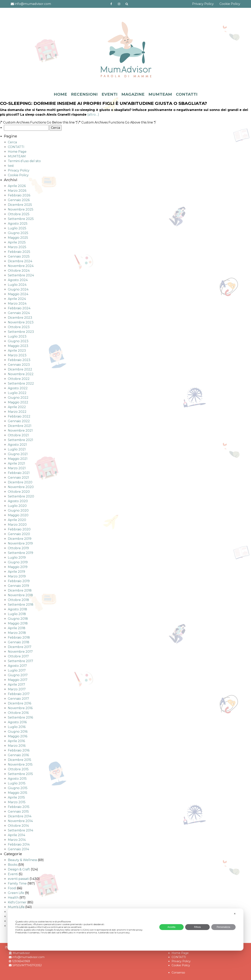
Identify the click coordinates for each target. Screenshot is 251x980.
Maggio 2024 (18, 294)
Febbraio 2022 (19, 416)
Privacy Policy (203, 4)
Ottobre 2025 (19, 214)
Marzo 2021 (17, 468)
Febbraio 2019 (19, 581)
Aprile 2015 (16, 797)
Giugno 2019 (18, 562)
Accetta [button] (171, 927)
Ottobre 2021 (18, 435)
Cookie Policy (230, 4)
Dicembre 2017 (20, 647)
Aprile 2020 (17, 520)
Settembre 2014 (20, 830)
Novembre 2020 (21, 487)
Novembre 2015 (20, 764)
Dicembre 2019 (20, 539)
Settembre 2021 (20, 440)
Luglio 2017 (17, 670)
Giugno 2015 (18, 788)
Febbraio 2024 (19, 308)
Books (13, 865)
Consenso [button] (178, 973)
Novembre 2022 (21, 374)
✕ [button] (235, 914)
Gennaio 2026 (19, 200)
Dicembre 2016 (20, 703)
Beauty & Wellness (22, 860)
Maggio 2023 (18, 346)
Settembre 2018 (21, 605)
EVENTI (110, 94)
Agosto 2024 (18, 280)
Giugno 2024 (18, 289)
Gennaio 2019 (18, 586)
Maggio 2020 (18, 515)
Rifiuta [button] (197, 927)
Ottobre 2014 (18, 826)
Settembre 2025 (21, 219)
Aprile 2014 (16, 835)
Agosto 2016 (17, 722)
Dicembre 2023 (20, 318)
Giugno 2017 (18, 675)
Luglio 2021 (17, 449)
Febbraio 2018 (19, 637)
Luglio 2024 (17, 285)
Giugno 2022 (18, 398)
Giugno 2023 (18, 341)
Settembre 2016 (20, 717)
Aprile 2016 (16, 741)
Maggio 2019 (18, 567)
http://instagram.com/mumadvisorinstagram (119, 4)
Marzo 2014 (17, 840)
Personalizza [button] (223, 927)
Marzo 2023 (17, 355)
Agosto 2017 (17, 666)
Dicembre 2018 (20, 590)
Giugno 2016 (18, 732)
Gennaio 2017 (18, 699)
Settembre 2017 (20, 661)
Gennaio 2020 (19, 534)
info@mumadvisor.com (31, 4)
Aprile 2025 (17, 242)
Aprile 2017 (16, 685)
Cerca (12, 142)
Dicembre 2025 (20, 205)
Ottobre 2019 (18, 548)
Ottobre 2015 (18, 769)
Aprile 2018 (17, 628)
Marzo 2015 (17, 802)
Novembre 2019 (20, 543)
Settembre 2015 (20, 774)
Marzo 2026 (17, 191)
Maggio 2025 (18, 238)
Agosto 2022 (18, 388)
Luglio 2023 (17, 336)
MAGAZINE (133, 94)
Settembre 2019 (20, 553)
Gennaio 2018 (19, 642)
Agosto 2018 (17, 609)
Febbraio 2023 (19, 360)
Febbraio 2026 (19, 195)
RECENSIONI (84, 94)
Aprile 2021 (16, 463)
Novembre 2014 (20, 821)
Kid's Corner (17, 902)
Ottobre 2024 (19, 271)
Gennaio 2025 (19, 256)
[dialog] (125, 930)
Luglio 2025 (17, 228)
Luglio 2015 (17, 783)
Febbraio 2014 (19, 844)
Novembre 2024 (21, 266)
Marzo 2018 (17, 633)
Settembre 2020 (21, 496)
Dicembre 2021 (20, 426)
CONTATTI (187, 94)
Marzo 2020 (17, 525)
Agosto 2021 (17, 445)
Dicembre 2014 (20, 816)
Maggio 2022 (18, 402)
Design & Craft (19, 869)
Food (12, 888)
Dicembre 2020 (20, 482)
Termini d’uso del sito (24, 161)
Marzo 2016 (17, 746)
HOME (60, 94)
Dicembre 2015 (20, 760)
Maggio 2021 (18, 459)
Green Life (16, 893)
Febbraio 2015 (19, 807)
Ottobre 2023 (19, 327)
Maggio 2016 (18, 736)
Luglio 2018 (17, 614)
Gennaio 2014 (18, 849)
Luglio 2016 (17, 727)
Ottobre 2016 (18, 713)
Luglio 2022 (17, 393)
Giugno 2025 (18, 233)
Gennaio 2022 (19, 421)
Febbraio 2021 (19, 473)
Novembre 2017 (20, 652)
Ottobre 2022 (19, 379)
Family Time (17, 883)
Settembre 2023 (21, 332)
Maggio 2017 (18, 680)
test (11, 166)
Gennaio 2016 (18, 755)
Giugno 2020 (18, 510)
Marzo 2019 (17, 576)
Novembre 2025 (21, 209)
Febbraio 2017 (19, 694)
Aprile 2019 (16, 572)
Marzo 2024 (17, 304)
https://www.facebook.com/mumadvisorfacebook (111, 4)
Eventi (13, 874)
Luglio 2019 (17, 558)
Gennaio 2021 (18, 478)
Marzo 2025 (17, 247)
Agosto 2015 (17, 779)
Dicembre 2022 (20, 369)
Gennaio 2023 (19, 365)
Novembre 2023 (21, 322)
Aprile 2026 (17, 186)
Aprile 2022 (17, 407)
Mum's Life (16, 907)
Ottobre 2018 (18, 600)
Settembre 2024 (21, 275)
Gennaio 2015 (18, 812)
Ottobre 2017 (18, 656)
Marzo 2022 (17, 412)
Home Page (17, 152)
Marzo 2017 (17, 689)
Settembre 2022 (21, 383)
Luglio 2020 (17, 506)
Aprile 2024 (17, 299)
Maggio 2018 (18, 623)
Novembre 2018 (20, 595)
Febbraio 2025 (19, 252)
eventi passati (18, 879)
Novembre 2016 (20, 708)
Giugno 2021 (18, 454)
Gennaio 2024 (19, 313)
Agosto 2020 (18, 501)
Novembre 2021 (20, 431)
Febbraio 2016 (19, 750)
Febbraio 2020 (19, 529)
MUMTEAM (160, 94)
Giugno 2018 (18, 619)
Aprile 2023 (17, 351)
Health (13, 898)
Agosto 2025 (18, 224)
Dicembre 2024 (20, 261)
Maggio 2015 (18, 793)
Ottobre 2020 (19, 492)
